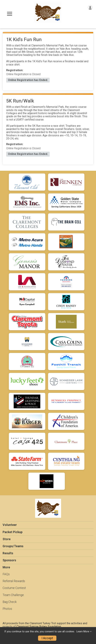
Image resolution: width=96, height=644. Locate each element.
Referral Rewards (14, 581)
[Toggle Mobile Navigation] (10, 14)
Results (8, 553)
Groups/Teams (13, 546)
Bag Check (10, 602)
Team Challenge (13, 595)
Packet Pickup (13, 532)
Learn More (83, 632)
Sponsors (9, 560)
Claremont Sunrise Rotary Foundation (39, 627)
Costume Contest (14, 588)
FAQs (6, 574)
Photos (7, 609)
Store (7, 539)
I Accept (47, 638)
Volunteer (10, 525)
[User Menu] (90, 7)
